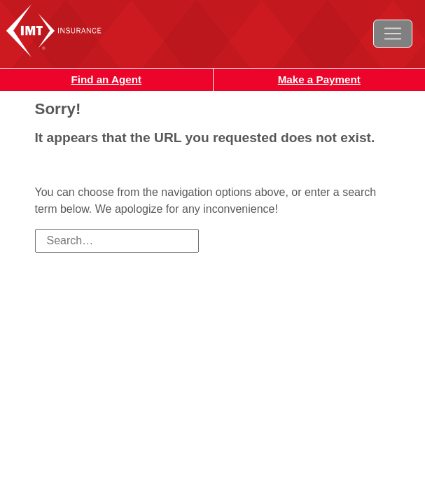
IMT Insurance (69, 30)
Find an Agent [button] (106, 79)
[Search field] (117, 241)
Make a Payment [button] (319, 79)
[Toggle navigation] (393, 34)
